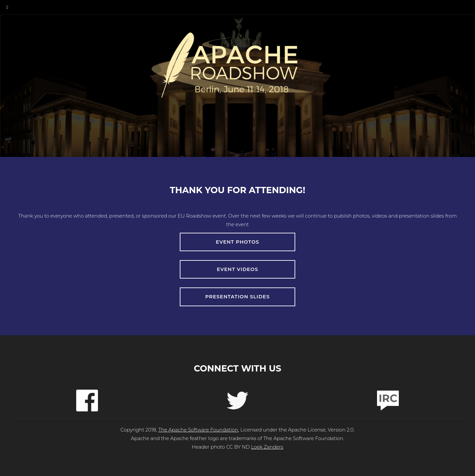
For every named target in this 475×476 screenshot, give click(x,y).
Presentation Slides (238, 297)
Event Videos (237, 269)
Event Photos (238, 242)
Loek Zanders (267, 447)
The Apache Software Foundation (198, 430)
